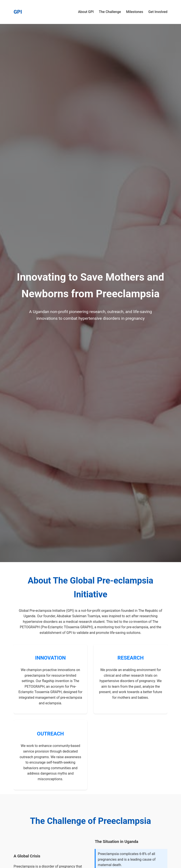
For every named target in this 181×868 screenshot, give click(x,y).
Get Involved (158, 12)
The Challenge (110, 12)
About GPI (86, 12)
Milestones (135, 12)
